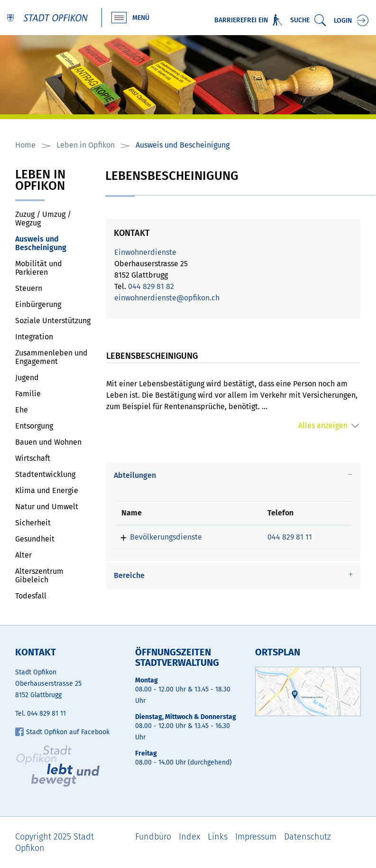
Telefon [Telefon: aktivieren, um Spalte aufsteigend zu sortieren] (280, 513)
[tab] (233, 476)
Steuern (29, 288)
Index (189, 837)
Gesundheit (35, 539)
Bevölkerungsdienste (166, 537)
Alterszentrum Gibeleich (39, 575)
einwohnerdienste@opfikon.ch (167, 298)
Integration (34, 337)
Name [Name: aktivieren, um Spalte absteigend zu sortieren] (132, 513)
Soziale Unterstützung (53, 321)
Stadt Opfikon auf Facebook (62, 732)
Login (343, 21)
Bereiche (129, 575)
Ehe (22, 410)
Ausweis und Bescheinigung (53, 243)
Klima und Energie (47, 490)
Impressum (256, 837)
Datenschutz (307, 837)
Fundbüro (153, 837)
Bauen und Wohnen (48, 442)
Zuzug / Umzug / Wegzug (43, 219)
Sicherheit (33, 523)
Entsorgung (34, 426)
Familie (28, 394)
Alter (23, 555)
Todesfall (31, 596)
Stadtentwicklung (45, 474)
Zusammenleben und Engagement (51, 357)
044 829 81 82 (151, 286)
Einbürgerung (38, 304)
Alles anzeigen (323, 425)
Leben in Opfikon (40, 181)
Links (218, 837)
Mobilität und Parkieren (39, 268)
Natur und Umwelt (47, 507)
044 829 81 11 (290, 537)
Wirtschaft (33, 458)
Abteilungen (135, 475)
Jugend (27, 378)
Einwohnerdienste (145, 252)
